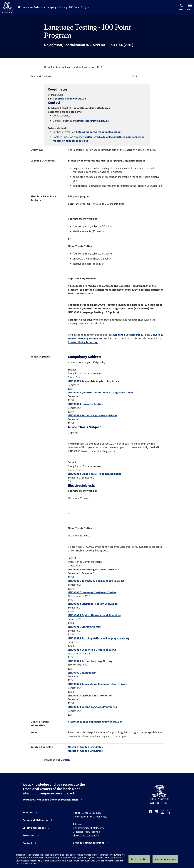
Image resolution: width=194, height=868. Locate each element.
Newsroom (29, 835)
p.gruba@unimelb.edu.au (71, 99)
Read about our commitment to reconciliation (50, 800)
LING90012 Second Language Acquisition (92, 415)
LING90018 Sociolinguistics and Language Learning (99, 638)
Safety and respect (34, 828)
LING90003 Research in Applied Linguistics (93, 381)
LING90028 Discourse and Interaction (90, 695)
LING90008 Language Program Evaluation (93, 604)
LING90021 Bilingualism (82, 673)
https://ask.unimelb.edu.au (93, 121)
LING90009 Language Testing (85, 404)
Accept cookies (139, 859)
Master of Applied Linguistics (85, 747)
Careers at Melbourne (35, 820)
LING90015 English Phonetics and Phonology (94, 615)
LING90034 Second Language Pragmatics (92, 707)
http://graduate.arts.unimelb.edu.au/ (99, 132)
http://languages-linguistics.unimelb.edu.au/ (95, 722)
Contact (27, 843)
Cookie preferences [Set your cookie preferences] (165, 859)
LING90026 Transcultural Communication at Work (98, 684)
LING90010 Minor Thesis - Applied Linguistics (95, 474)
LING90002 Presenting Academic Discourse (94, 569)
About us (28, 812)
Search (182, 7)
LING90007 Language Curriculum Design (92, 592)
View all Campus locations (89, 843)
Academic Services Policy (128, 335)
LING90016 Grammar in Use (84, 627)
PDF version (63, 760)
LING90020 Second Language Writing (90, 661)
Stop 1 (66, 115)
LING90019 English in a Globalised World (92, 650)
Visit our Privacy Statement (110, 861)
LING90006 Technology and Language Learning (96, 581)
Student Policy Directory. (83, 342)
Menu (190, 7)
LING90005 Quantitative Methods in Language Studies (101, 392)
